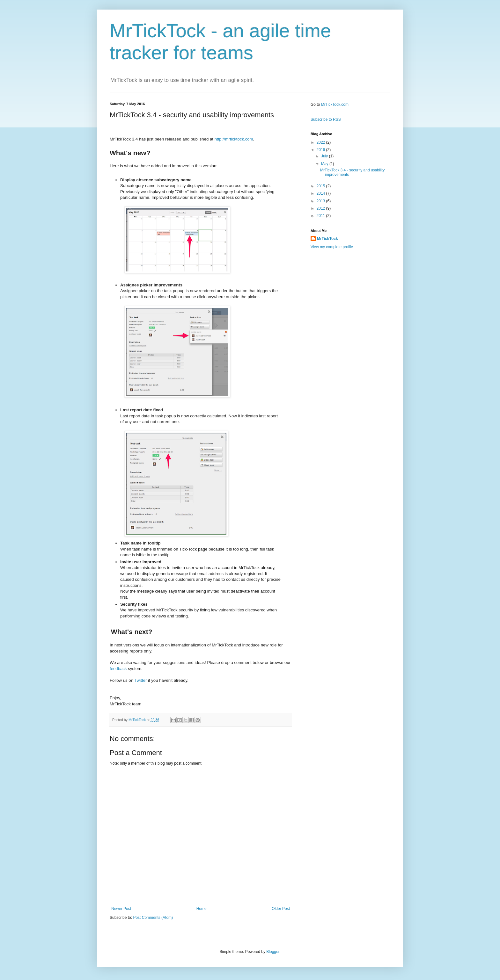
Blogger (273, 952)
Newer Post (121, 909)
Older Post (281, 909)
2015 (321, 186)
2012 (321, 208)
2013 (321, 201)
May (325, 164)
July (325, 156)
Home (202, 909)
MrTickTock (327, 239)
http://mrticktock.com (234, 139)
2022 (321, 142)
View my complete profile (332, 247)
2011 (321, 216)
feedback (118, 669)
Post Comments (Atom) (153, 918)
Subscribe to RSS (326, 119)
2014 (321, 193)
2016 (321, 150)
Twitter (140, 680)
